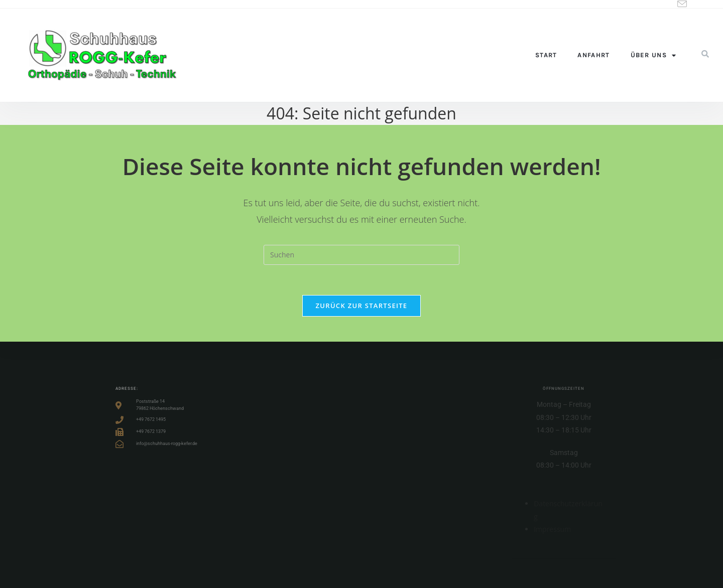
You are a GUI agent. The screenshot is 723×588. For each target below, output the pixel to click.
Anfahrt (593, 55)
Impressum (552, 529)
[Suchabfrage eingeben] (361, 255)
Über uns (654, 55)
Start (546, 55)
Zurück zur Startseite (362, 306)
